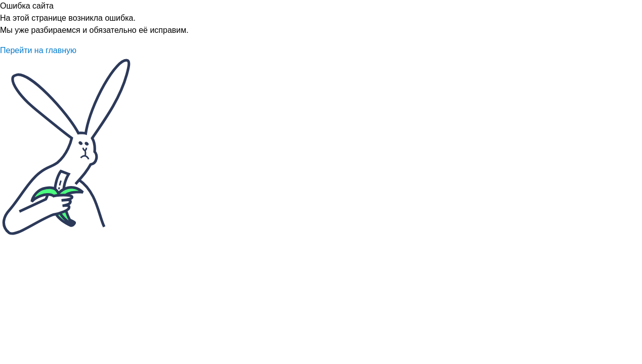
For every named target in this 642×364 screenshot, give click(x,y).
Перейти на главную (38, 50)
